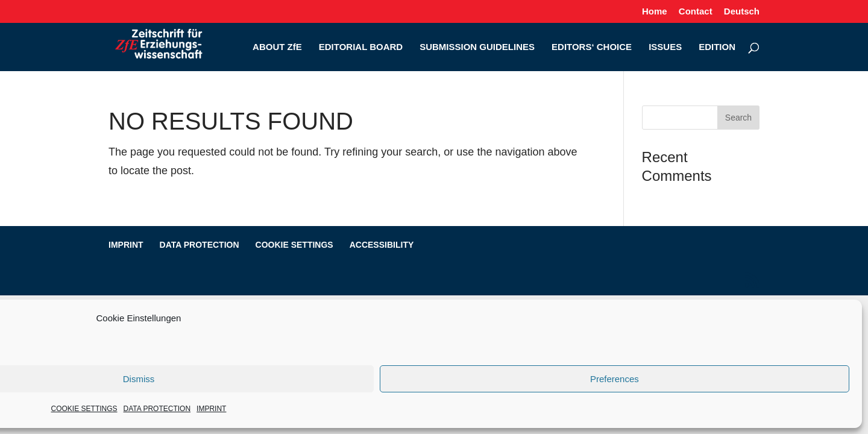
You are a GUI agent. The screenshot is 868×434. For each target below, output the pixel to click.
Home (655, 11)
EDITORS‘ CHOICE (592, 47)
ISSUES (665, 47)
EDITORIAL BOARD (361, 47)
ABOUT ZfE (277, 47)
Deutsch (742, 11)
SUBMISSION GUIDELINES (477, 47)
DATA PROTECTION (157, 409)
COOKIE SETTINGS (84, 409)
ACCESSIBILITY (382, 245)
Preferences (615, 379)
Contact (696, 11)
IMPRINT (211, 409)
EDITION (717, 47)
